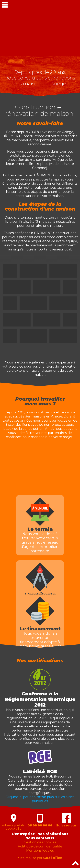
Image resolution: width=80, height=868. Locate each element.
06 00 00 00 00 (40, 820)
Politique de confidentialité (40, 846)
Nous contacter (40, 838)
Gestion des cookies (40, 842)
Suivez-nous (66, 820)
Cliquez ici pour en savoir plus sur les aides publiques (40, 799)
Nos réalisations (53, 834)
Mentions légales (40, 850)
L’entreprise (23, 834)
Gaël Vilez (53, 858)
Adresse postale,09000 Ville (14, 822)
